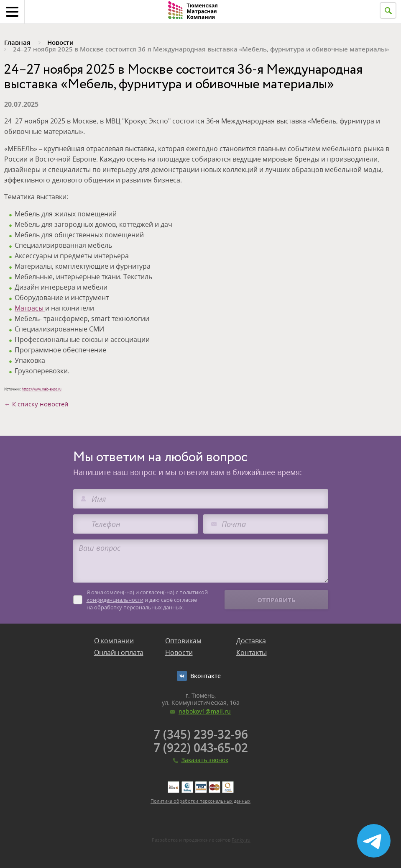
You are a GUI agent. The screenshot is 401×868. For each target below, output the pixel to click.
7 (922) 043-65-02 (201, 747)
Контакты (252, 652)
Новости (179, 652)
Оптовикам (183, 641)
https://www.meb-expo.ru (42, 389)
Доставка (251, 641)
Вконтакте (206, 676)
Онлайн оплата (119, 652)
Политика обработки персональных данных (200, 801)
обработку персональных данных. (139, 607)
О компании (114, 641)
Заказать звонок (205, 760)
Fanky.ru (241, 840)
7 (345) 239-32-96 (201, 734)
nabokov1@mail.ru (205, 711)
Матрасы (30, 308)
